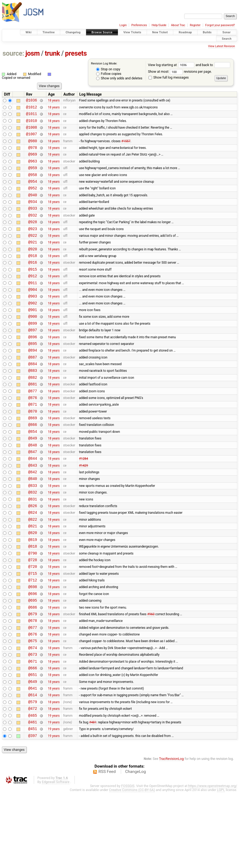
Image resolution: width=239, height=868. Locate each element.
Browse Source (102, 32)
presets (76, 53)
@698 (33, 645)
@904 (33, 313)
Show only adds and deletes (119, 78)
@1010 (32, 124)
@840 (33, 524)
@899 (33, 350)
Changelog (73, 32)
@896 (33, 366)
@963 (33, 169)
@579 (33, 774)
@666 (33, 736)
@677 (33, 690)
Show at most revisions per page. (180, 72)
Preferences (139, 25)
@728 (33, 615)
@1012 (32, 109)
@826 (33, 554)
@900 (33, 343)
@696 (33, 653)
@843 (33, 509)
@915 (33, 290)
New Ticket (160, 32)
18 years (54, 101)
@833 (33, 532)
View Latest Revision (222, 46)
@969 (33, 161)
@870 (33, 449)
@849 (33, 479)
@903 (33, 320)
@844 (33, 501)
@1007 (32, 139)
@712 (33, 637)
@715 (33, 630)
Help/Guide (159, 25)
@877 (33, 426)
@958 (33, 184)
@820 (33, 584)
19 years (54, 789)
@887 (33, 388)
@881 (33, 418)
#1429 (84, 509)
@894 (33, 380)
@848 (33, 486)
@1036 (32, 101)
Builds (207, 32)
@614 (33, 766)
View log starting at (172, 65)
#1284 (84, 502)
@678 (33, 683)
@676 (33, 698)
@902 (33, 328)
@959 (33, 176)
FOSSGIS (128, 862)
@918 (33, 275)
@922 (33, 252)
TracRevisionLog (172, 835)
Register (195, 25)
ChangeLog (135, 847)
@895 (33, 373)
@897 (33, 358)
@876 (33, 433)
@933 (33, 222)
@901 (33, 335)
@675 (33, 705)
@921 (33, 260)
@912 (33, 297)
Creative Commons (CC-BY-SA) (132, 866)
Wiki (29, 32)
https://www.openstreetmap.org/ (213, 862)
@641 (33, 758)
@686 (33, 668)
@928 (33, 237)
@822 (33, 570)
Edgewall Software (56, 858)
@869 (33, 456)
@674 (33, 713)
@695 (33, 660)
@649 (33, 751)
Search (227, 38)
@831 (33, 547)
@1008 (32, 131)
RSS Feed (107, 847)
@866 (33, 464)
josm (32, 53)
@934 (33, 214)
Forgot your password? (220, 25)
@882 (33, 411)
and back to (213, 65)
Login (123, 25)
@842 (33, 517)
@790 (33, 607)
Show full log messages (169, 77)
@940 (33, 207)
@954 (33, 192)
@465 (33, 789)
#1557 (126, 146)
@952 (33, 199)
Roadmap (185, 32)
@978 (33, 154)
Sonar (227, 32)
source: (13, 53)
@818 (33, 600)
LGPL (221, 866)
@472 (33, 781)
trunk (52, 53)
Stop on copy (108, 69)
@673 (33, 721)
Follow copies (109, 74)
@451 (33, 804)
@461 (33, 796)
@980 (33, 146)
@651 (33, 743)
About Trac (178, 25)
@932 (33, 229)
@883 (33, 403)
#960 (151, 675)
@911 (33, 305)
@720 (33, 622)
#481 (93, 796)
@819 (33, 592)
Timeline (49, 32)
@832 (33, 539)
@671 (33, 728)
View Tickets (132, 32)
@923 (33, 245)
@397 (33, 811)
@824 (33, 562)
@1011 (32, 116)
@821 (33, 577)
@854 (33, 471)
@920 (33, 267)
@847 (33, 494)
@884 (33, 396)
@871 (33, 441)
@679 (33, 675)
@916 (33, 282)
